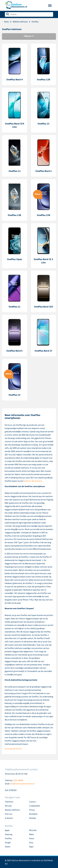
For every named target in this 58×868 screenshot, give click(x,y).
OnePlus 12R (14, 215)
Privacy (32, 810)
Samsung (9, 834)
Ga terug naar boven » (14, 749)
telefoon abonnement (33, 481)
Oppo (31, 847)
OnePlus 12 (15, 171)
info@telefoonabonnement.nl (22, 784)
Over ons (9, 814)
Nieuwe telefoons (12, 810)
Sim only (8, 806)
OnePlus (8, 838)
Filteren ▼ (29, 36)
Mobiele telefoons (20, 22)
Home (6, 22)
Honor (32, 838)
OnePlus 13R (44, 79)
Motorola (33, 830)
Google (8, 843)
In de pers (9, 818)
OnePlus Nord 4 (14, 79)
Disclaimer (33, 814)
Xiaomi (8, 847)
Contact (32, 802)
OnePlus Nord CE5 (43, 307)
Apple (7, 830)
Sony (31, 843)
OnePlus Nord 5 (14, 351)
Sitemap (32, 818)
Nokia (31, 834)
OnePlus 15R (44, 215)
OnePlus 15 (15, 395)
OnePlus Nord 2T (43, 351)
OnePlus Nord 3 (44, 171)
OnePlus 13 (43, 124)
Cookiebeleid (34, 806)
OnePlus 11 (15, 307)
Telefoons (9, 802)
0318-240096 (18, 780)
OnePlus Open (14, 259)
